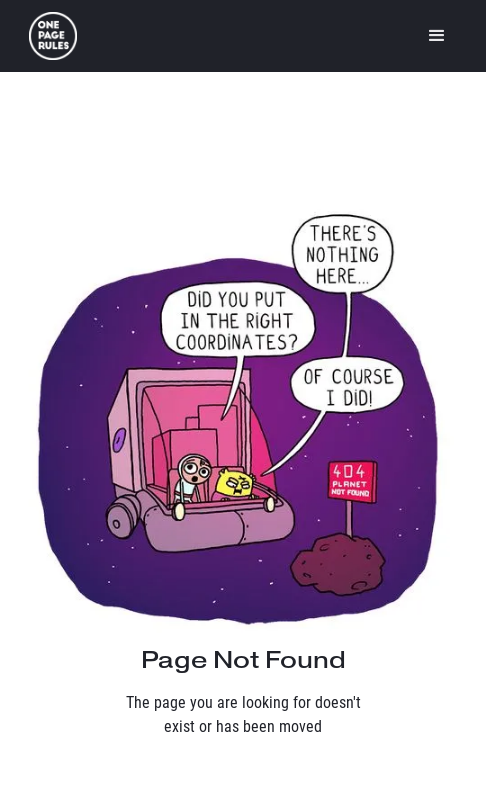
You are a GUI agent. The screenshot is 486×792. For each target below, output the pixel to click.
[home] (53, 36)
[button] (437, 36)
